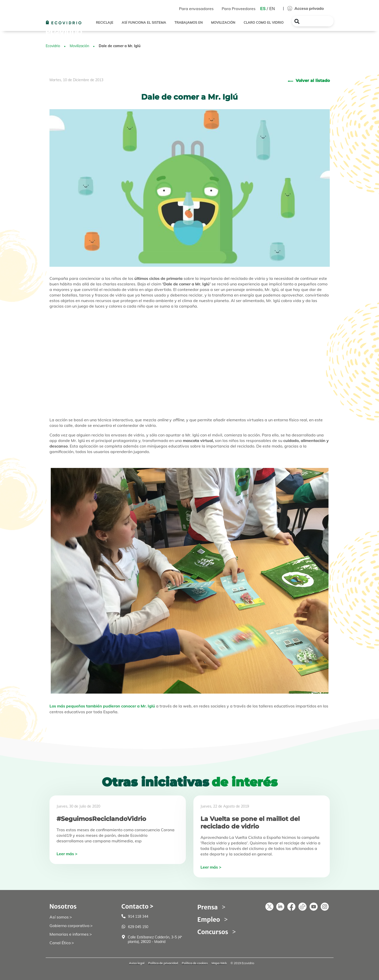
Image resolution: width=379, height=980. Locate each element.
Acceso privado (306, 8)
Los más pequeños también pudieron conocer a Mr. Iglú (102, 706)
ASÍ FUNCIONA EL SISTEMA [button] (144, 22)
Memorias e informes (69, 934)
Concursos (213, 932)
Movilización (79, 46)
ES (263, 9)
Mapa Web (219, 963)
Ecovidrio (53, 46)
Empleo (209, 920)
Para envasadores (196, 9)
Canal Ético (60, 943)
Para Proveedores (239, 9)
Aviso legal (137, 963)
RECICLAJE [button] (105, 22)
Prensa (208, 907)
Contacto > (138, 907)
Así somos (59, 917)
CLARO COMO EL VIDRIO (264, 22)
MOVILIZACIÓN (223, 22)
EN (272, 9)
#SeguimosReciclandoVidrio (101, 819)
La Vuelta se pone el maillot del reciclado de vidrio (250, 823)
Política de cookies (195, 963)
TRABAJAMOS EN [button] (189, 22)
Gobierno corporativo (69, 926)
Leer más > (67, 854)
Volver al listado (313, 81)
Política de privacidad (163, 963)
